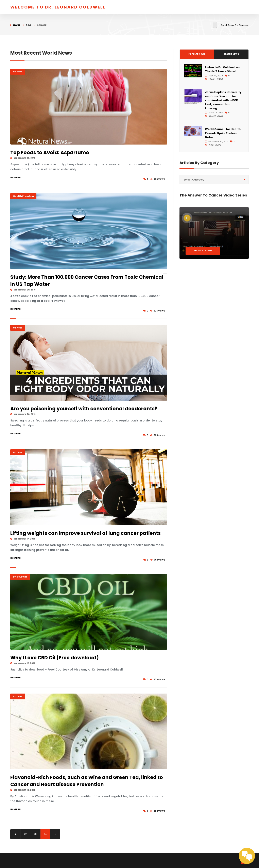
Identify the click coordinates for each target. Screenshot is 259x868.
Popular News (197, 54)
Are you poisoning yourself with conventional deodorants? (84, 409)
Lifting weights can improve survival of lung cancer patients (85, 533)
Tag (29, 25)
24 (46, 834)
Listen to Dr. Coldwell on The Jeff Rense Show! (222, 69)
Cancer (18, 72)
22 (25, 834)
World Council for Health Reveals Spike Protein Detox (223, 133)
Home (17, 25)
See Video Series (203, 251)
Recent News (231, 54)
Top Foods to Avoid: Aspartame (50, 153)
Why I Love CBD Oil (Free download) (55, 658)
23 (36, 834)
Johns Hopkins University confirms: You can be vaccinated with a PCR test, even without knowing (223, 100)
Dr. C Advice (20, 577)
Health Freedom (23, 196)
